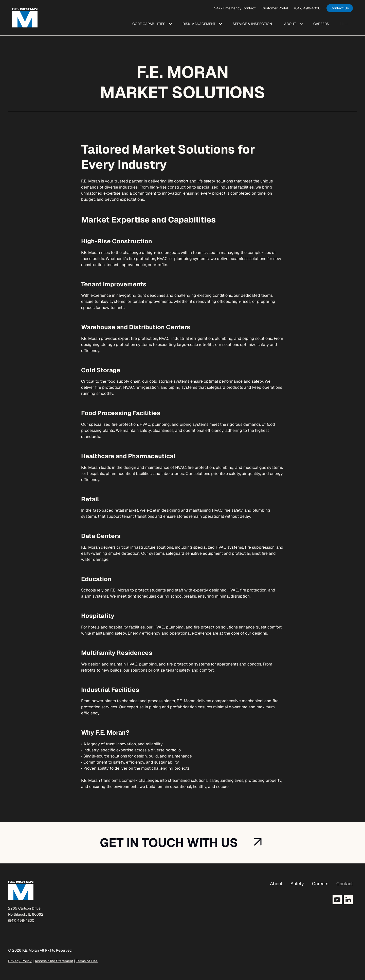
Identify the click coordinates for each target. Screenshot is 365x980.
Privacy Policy (20, 961)
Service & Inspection (252, 24)
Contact (345, 884)
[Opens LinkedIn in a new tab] (348, 900)
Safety (297, 884)
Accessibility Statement (54, 961)
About (276, 884)
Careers (320, 884)
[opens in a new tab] (340, 8)
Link (344, 24)
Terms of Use (87, 961)
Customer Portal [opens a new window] (275, 8)
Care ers (321, 24)
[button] (151, 24)
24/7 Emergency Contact (235, 8)
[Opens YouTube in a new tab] (337, 900)
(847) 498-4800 (307, 8)
